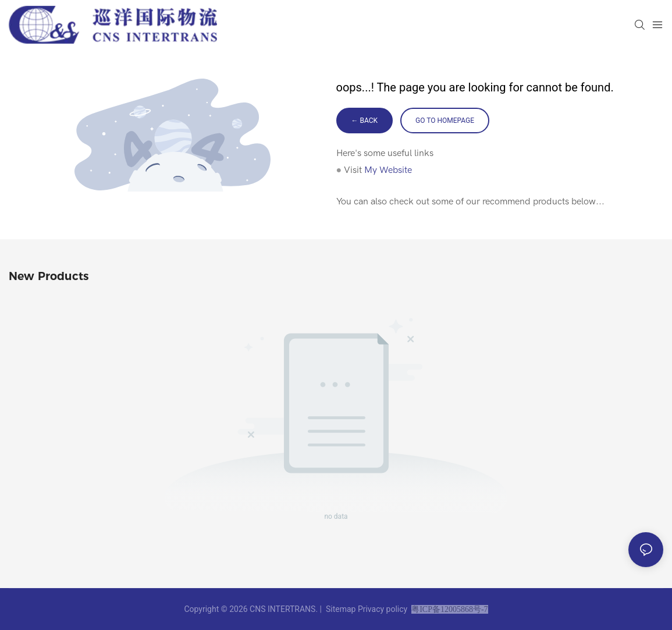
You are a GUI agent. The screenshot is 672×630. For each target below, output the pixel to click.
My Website (388, 170)
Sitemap (340, 609)
